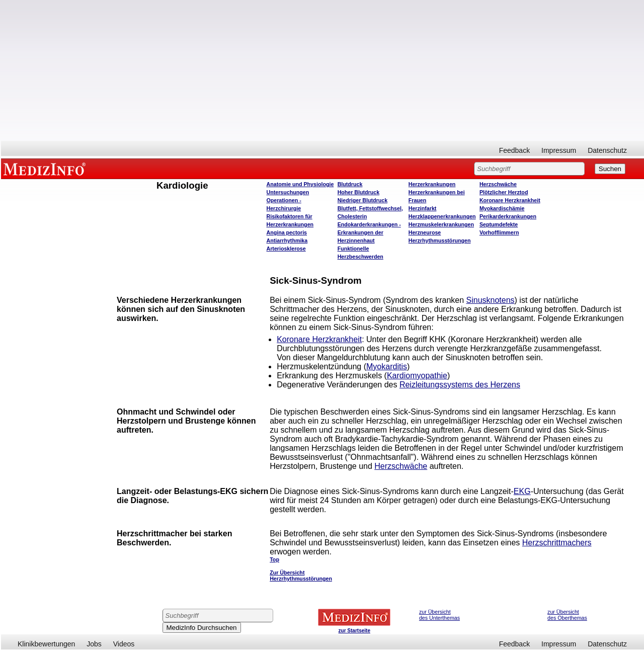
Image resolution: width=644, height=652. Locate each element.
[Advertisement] (323, 70)
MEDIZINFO (46, 169)
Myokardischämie (502, 208)
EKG (522, 491)
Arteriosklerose (286, 249)
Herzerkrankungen (432, 184)
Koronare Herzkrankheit (510, 200)
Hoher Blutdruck (358, 192)
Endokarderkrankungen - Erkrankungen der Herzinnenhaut (369, 232)
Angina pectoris (287, 232)
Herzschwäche (498, 184)
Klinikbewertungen (46, 644)
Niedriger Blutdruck (363, 200)
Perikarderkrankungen (508, 216)
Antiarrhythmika (287, 240)
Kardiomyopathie (417, 376)
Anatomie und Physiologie (300, 184)
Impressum (559, 150)
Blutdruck (350, 184)
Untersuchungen (288, 192)
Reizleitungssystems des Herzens (460, 385)
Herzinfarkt (423, 208)
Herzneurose (425, 232)
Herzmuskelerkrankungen (441, 224)
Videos (124, 644)
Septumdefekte (499, 224)
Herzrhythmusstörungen (440, 240)
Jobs (94, 644)
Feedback (514, 150)
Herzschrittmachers (557, 543)
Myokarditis (387, 366)
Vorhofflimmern (499, 232)
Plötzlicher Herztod (504, 192)
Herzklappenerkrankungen (442, 216)
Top (274, 559)
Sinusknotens (491, 300)
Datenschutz (607, 150)
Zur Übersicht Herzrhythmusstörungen (301, 576)
